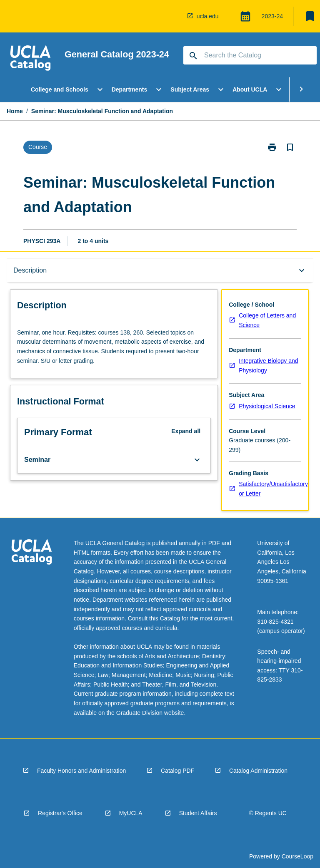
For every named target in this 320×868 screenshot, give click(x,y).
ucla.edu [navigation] (208, 16)
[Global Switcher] (245, 16)
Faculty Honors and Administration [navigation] (81, 771)
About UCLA (250, 89)
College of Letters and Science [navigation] (267, 320)
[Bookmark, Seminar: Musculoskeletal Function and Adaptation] (290, 147)
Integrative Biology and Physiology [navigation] (268, 366)
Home (15, 111)
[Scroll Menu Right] (301, 89)
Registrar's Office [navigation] (60, 813)
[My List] (310, 16)
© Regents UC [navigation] (267, 813)
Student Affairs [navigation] (198, 813)
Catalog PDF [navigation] (177, 771)
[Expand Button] (197, 460)
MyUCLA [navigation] (131, 813)
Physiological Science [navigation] (267, 406)
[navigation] (30, 59)
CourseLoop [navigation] (297, 856)
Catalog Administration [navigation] (258, 771)
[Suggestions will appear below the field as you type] (250, 55)
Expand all (186, 431)
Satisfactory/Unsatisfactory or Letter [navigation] (273, 489)
